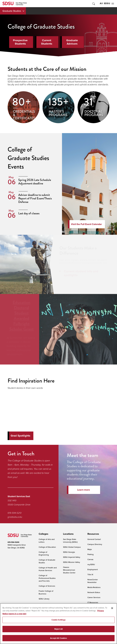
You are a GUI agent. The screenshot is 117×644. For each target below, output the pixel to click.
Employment (93, 569)
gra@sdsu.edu (15, 517)
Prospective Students (20, 42)
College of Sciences (47, 586)
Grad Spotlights (20, 436)
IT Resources (93, 602)
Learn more (84, 490)
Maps (90, 549)
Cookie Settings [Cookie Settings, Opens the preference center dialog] (59, 622)
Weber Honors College (45, 605)
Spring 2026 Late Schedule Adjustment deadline (35, 182)
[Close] (112, 610)
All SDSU (107, 3)
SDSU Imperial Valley (72, 557)
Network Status (94, 592)
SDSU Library (44, 599)
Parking (90, 554)
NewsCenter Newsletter (93, 581)
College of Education (47, 547)
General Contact (94, 539)
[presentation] (43, 534)
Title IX (90, 574)
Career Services (94, 597)
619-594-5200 (13, 542)
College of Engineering (44, 553)
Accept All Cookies (58, 640)
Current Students (47, 42)
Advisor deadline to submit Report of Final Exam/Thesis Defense (35, 198)
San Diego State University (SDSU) (70, 541)
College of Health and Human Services (48, 569)
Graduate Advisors (72, 42)
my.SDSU (91, 564)
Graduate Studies (12, 11)
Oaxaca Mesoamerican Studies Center (69, 570)
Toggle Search (93, 4)
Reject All (58, 631)
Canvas (90, 559)
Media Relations (94, 587)
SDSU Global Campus (72, 547)
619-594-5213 (14, 513)
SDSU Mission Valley (72, 562)
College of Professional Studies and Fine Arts (47, 578)
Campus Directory (95, 544)
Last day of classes (29, 213)
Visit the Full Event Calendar (86, 224)
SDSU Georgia (69, 552)
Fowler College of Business (46, 592)
